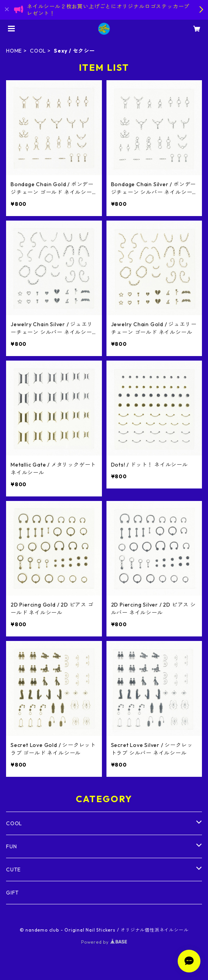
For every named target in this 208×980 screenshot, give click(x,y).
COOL (38, 51)
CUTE (13, 870)
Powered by (104, 942)
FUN (11, 846)
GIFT (13, 893)
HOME (14, 51)
